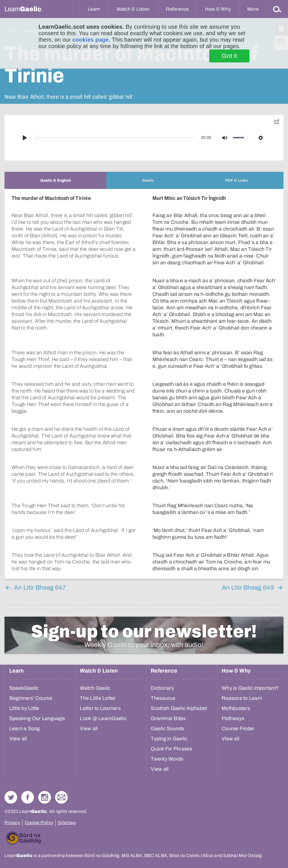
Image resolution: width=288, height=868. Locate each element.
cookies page (90, 40)
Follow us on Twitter (11, 797)
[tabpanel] (144, 384)
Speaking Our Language (37, 718)
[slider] (115, 138)
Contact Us (61, 797)
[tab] (55, 180)
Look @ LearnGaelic (103, 718)
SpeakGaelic (24, 688)
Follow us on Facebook (28, 797)
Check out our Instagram (45, 797)
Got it (229, 56)
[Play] (25, 138)
